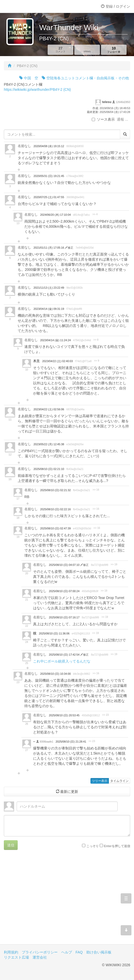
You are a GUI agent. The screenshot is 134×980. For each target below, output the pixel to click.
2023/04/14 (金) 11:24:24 (55, 340)
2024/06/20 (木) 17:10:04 (55, 215)
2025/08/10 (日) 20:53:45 (64, 715)
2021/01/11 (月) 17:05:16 (49, 248)
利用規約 (11, 952)
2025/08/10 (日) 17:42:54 (65, 655)
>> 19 (114, 564)
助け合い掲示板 (99, 952)
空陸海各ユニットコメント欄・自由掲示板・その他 (85, 78)
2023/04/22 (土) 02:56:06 (49, 409)
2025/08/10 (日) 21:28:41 (71, 742)
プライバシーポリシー (40, 952)
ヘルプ (67, 952)
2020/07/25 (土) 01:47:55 (49, 197)
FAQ (79, 952)
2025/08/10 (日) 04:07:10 (65, 565)
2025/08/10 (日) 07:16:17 (64, 617)
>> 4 (95, 214)
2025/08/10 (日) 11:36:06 (54, 633)
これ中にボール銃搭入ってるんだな (62, 661)
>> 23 (106, 715)
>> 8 (96, 340)
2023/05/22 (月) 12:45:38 (49, 444)
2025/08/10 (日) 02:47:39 (55, 528)
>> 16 (96, 490)
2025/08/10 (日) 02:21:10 (49, 469)
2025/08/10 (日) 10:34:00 (55, 674)
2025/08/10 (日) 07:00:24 (64, 591)
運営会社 (40, 957)
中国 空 (29, 78)
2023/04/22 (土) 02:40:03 (58, 361)
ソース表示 (103, 119)
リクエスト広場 (16, 957)
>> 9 (97, 361)
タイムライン (119, 781)
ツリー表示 (100, 781)
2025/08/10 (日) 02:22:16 (55, 509)
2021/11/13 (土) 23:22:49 (49, 288)
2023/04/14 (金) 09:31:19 (49, 309)
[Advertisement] (67, 901)
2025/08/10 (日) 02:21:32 (55, 490)
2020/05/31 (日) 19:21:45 (49, 176)
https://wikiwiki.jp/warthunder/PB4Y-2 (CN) (37, 90)
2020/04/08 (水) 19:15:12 (49, 146)
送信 (11, 845)
